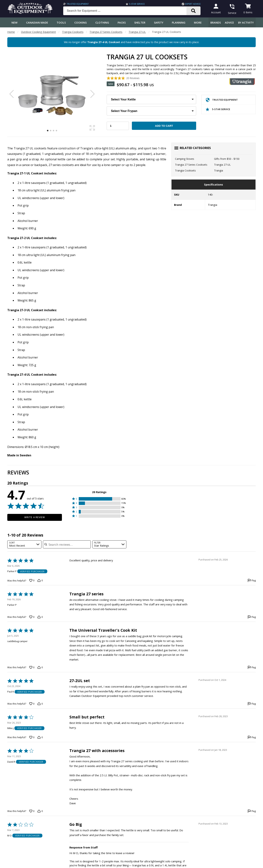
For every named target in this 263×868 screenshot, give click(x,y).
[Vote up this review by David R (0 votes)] (32, 811)
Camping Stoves (185, 159)
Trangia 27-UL (137, 32)
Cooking (81, 23)
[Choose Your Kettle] (151, 99)
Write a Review (35, 517)
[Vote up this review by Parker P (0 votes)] (32, 581)
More (198, 23)
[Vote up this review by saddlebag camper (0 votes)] (32, 667)
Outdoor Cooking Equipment (38, 32)
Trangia (219, 170)
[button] (99, 499)
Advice (229, 23)
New (15, 23)
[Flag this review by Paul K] (252, 704)
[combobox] (24, 544)
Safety (159, 23)
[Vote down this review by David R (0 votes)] (40, 811)
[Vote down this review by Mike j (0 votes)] (40, 737)
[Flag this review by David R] (252, 811)
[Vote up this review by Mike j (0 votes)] (32, 737)
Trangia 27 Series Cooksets (106, 32)
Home (11, 32)
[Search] (193, 11)
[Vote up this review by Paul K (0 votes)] (32, 704)
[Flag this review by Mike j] (252, 737)
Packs (122, 23)
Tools (61, 23)
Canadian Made (37, 23)
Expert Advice (192, 4)
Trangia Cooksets (73, 32)
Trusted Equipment (77, 4)
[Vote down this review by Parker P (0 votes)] (40, 581)
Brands (216, 23)
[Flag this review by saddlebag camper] (252, 667)
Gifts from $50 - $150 (227, 159)
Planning (179, 23)
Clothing (102, 23)
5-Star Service (136, 4)
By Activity (246, 23)
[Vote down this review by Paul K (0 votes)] (40, 704)
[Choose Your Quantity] (118, 126)
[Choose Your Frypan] (151, 111)
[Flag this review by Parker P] (252, 581)
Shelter (140, 23)
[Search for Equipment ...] (127, 11)
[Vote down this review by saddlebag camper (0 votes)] (40, 667)
